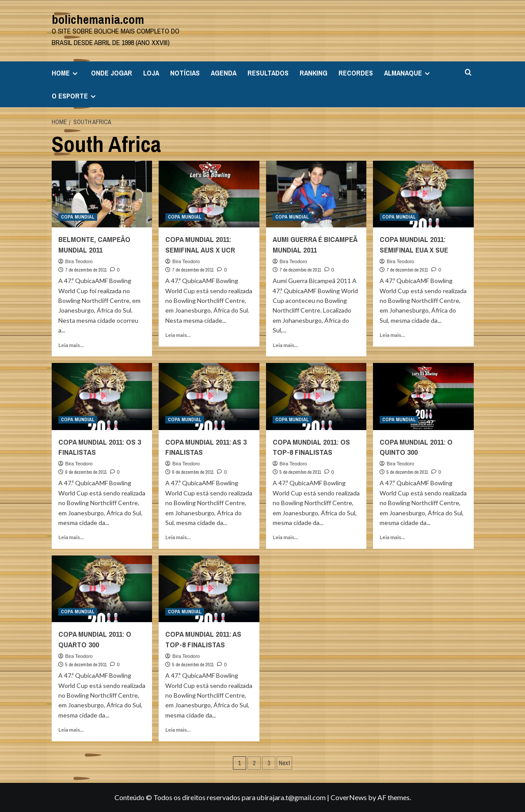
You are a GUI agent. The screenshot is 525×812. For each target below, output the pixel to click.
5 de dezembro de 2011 (301, 472)
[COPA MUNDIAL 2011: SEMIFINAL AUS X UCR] (209, 194)
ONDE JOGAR (112, 73)
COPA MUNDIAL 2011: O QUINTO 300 (416, 447)
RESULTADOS (268, 73)
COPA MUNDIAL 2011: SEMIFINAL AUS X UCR (200, 244)
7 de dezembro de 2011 (86, 270)
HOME (66, 73)
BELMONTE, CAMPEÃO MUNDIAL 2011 (94, 244)
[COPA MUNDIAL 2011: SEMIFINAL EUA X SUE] (423, 194)
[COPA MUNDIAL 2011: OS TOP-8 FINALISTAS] (316, 397)
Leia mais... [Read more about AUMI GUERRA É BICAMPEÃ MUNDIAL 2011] (285, 345)
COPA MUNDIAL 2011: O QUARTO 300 (95, 639)
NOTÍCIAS (185, 73)
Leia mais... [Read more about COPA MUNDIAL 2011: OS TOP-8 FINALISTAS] (285, 537)
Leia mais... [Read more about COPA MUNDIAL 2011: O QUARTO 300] (71, 730)
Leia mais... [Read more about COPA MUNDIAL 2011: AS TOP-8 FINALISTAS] (178, 730)
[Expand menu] (75, 74)
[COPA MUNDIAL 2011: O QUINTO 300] (423, 397)
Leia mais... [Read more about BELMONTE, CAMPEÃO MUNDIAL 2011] (71, 345)
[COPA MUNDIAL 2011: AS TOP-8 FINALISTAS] (209, 589)
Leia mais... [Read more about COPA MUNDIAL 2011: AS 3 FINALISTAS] (178, 537)
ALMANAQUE (408, 73)
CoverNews (349, 797)
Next (284, 763)
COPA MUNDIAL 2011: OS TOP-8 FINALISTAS (311, 447)
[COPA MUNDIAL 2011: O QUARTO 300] (102, 589)
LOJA (151, 73)
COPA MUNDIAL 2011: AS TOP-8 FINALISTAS (203, 639)
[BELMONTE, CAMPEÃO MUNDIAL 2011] (102, 194)
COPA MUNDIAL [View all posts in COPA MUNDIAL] (78, 217)
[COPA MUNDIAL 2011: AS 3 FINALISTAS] (209, 397)
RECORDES (356, 73)
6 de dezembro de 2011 (86, 472)
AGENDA (224, 73)
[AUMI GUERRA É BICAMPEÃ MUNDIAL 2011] (316, 194)
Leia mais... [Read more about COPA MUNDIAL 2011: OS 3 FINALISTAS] (71, 537)
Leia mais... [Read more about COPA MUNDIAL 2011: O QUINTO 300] (392, 537)
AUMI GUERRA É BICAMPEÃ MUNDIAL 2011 (315, 244)
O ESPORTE (75, 96)
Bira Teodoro (79, 261)
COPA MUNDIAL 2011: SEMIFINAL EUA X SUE (414, 244)
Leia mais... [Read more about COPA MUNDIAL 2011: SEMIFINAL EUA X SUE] (392, 335)
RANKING (314, 73)
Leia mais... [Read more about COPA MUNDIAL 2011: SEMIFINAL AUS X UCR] (178, 335)
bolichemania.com (98, 19)
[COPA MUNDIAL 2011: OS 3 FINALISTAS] (102, 397)
